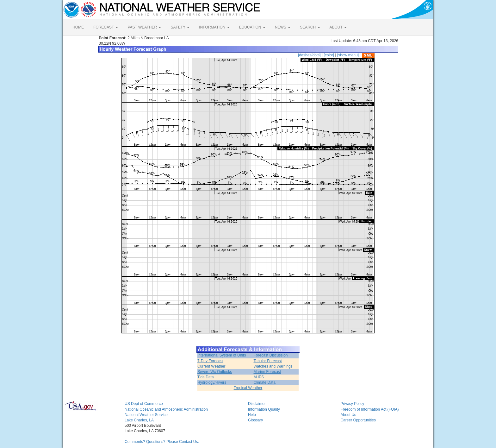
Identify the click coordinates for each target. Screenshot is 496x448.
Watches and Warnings (273, 366)
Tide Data (206, 377)
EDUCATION (252, 27)
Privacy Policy (353, 404)
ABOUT (338, 27)
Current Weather (211, 366)
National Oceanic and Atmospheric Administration (166, 409)
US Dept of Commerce (144, 404)
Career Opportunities (358, 420)
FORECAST (106, 27)
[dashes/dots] (309, 55)
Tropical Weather (248, 388)
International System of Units (222, 355)
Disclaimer (257, 404)
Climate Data (264, 382)
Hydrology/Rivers (212, 382)
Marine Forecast (267, 372)
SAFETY (180, 27)
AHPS (259, 377)
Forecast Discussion (270, 355)
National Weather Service (146, 415)
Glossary (255, 420)
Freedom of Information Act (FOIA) (370, 409)
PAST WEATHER (144, 27)
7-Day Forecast (210, 361)
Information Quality (264, 409)
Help (252, 415)
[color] (329, 55)
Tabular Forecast (267, 361)
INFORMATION (214, 27)
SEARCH (310, 27)
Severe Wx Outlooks (215, 372)
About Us (348, 415)
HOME (78, 27)
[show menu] (348, 55)
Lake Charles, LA (139, 420)
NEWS (283, 27)
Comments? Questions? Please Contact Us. (162, 442)
